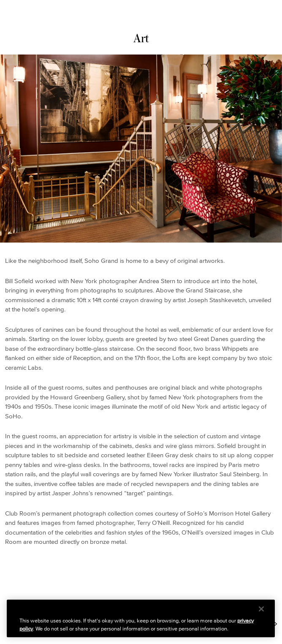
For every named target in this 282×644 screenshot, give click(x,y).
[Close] (261, 609)
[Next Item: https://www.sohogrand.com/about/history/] (275, 624)
